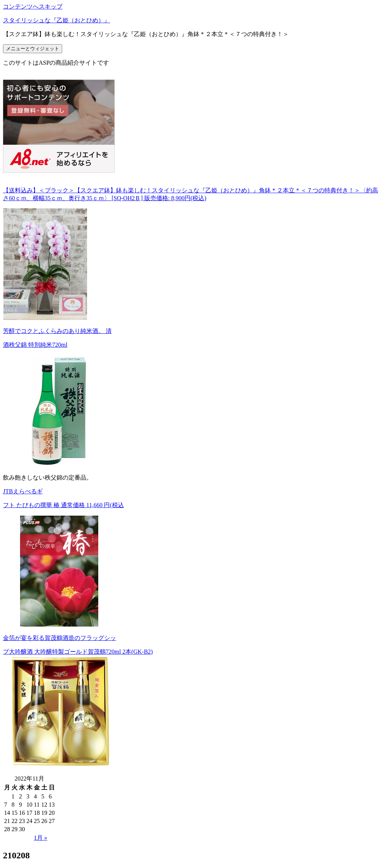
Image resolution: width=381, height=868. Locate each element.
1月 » (41, 838)
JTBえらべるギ (23, 491)
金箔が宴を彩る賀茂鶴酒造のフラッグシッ (60, 638)
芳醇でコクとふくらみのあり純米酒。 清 (57, 331)
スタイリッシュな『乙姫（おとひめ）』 (57, 20)
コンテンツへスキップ (33, 7)
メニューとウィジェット (33, 49)
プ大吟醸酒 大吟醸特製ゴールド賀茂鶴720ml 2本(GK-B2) (78, 652)
